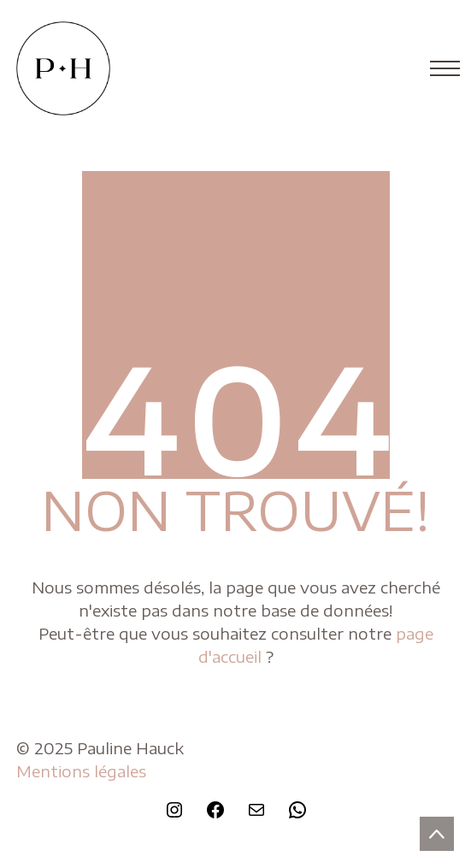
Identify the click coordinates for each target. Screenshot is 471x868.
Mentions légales (81, 771)
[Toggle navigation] (440, 68)
